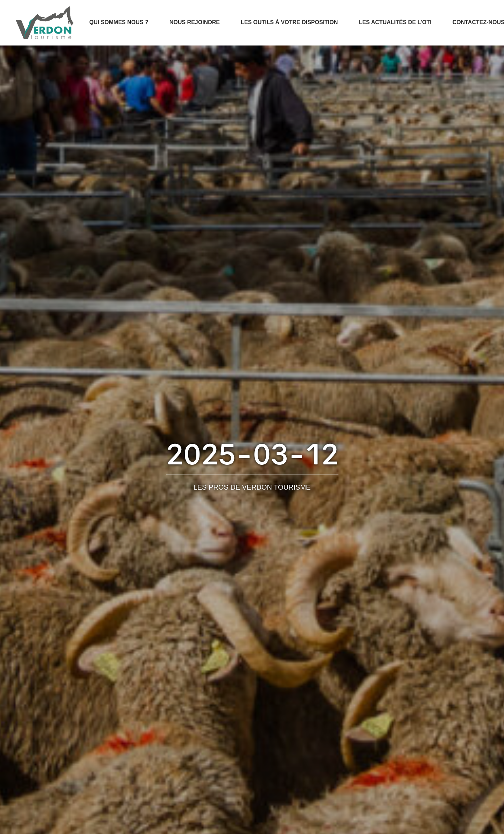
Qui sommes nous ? (119, 22)
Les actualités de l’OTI (395, 22)
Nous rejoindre (195, 22)
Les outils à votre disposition (289, 22)
